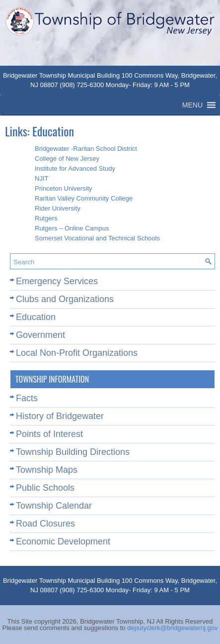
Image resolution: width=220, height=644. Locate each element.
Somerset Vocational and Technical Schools (97, 238)
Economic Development (63, 541)
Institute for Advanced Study (75, 168)
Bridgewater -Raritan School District (86, 149)
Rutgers (46, 218)
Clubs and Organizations (65, 299)
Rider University (58, 208)
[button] (192, 105)
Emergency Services (57, 281)
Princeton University (64, 188)
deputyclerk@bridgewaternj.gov (172, 628)
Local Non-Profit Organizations (77, 353)
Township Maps (47, 470)
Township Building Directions (73, 452)
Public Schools (45, 488)
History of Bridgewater (60, 416)
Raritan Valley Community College (84, 198)
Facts (27, 398)
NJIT (41, 178)
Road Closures (45, 524)
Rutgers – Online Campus (72, 228)
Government (40, 335)
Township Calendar (54, 506)
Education (36, 317)
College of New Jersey (67, 159)
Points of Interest (49, 434)
